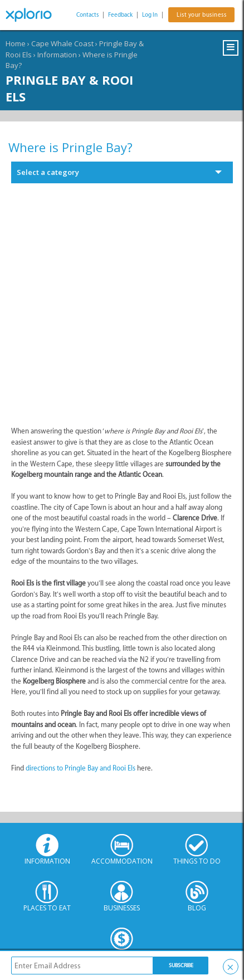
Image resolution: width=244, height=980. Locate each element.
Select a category (48, 172)
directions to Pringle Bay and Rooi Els (80, 768)
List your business (201, 15)
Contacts (87, 15)
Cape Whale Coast (62, 43)
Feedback (120, 15)
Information (57, 55)
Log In (150, 15)
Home (16, 43)
